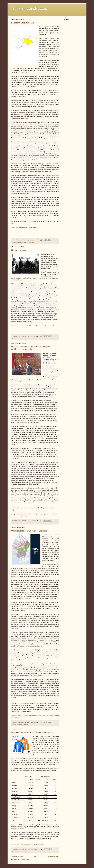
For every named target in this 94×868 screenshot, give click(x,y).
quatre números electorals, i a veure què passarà (32, 732)
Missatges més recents (17, 856)
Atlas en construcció (29, 8)
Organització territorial (29, 242)
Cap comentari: (35, 240)
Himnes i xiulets (18, 250)
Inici (35, 856)
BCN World (26, 725)
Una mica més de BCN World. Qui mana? (30, 531)
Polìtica (25, 339)
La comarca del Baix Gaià (23, 23)
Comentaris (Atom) (24, 860)
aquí (54, 580)
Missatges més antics (53, 856)
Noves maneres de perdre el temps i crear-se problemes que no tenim (31, 348)
